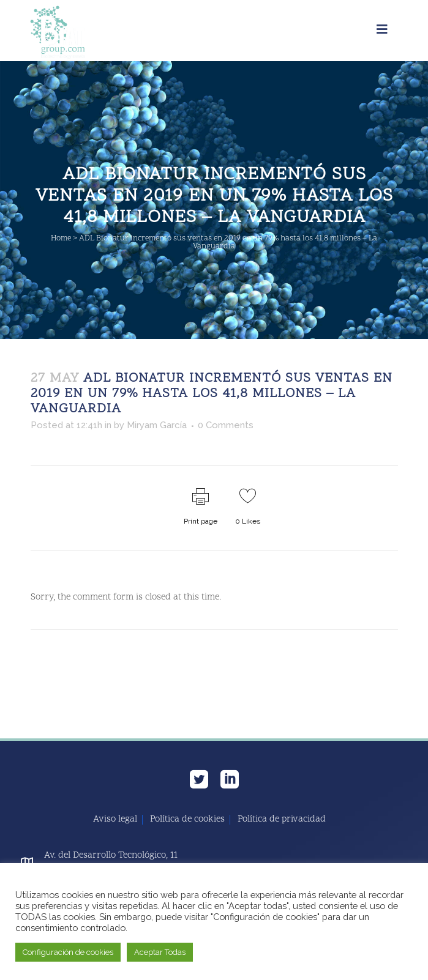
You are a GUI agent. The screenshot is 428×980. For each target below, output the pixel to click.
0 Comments (226, 425)
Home (61, 239)
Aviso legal (115, 820)
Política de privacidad (282, 820)
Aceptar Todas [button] (160, 952)
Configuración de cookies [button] (68, 952)
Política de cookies (187, 820)
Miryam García (157, 425)
